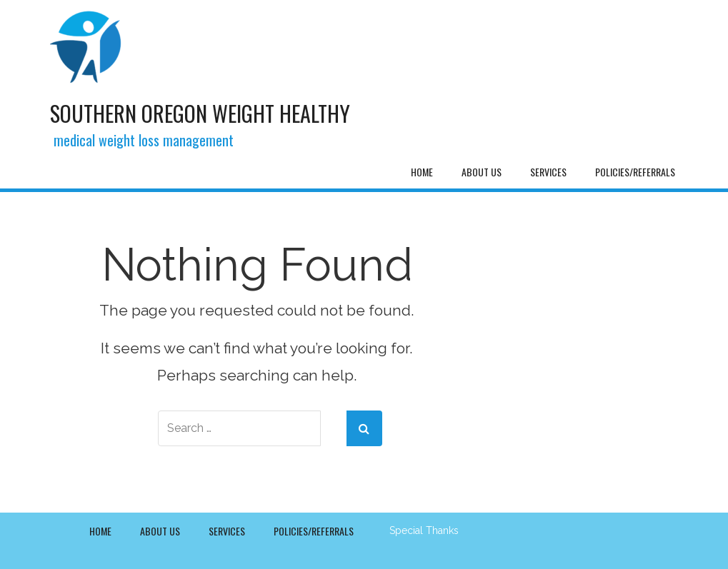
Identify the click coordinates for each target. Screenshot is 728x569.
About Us (482, 172)
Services (548, 172)
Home (422, 172)
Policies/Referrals (635, 172)
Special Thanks (424, 530)
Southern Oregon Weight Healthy (200, 113)
